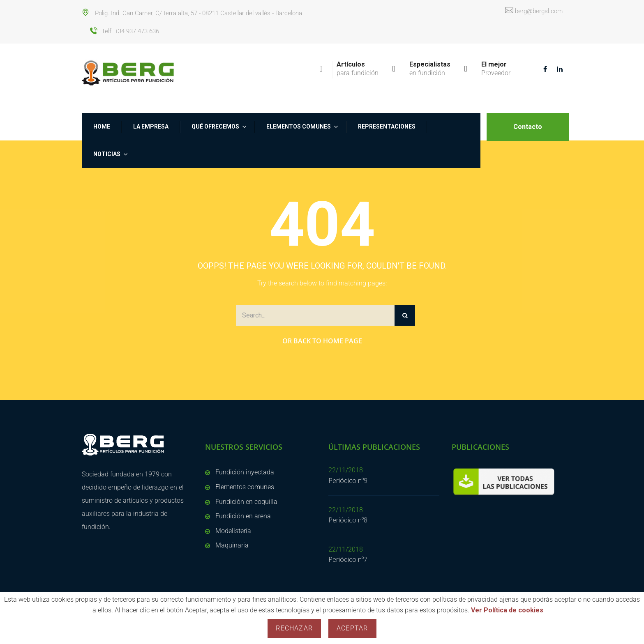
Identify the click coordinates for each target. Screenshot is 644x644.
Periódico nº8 (348, 520)
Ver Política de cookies (507, 610)
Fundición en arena (243, 516)
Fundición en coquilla (246, 502)
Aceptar (352, 628)
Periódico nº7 (348, 559)
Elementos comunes (299, 126)
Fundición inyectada (245, 472)
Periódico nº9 (348, 481)
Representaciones (387, 126)
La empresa (151, 126)
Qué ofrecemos (215, 126)
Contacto (528, 127)
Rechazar (294, 628)
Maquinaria (232, 545)
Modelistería (233, 531)
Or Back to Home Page (322, 341)
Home (102, 126)
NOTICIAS (107, 154)
